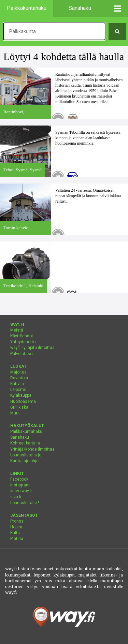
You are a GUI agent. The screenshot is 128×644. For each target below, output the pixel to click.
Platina (17, 539)
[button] (118, 9)
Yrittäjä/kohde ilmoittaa (32, 449)
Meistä (17, 330)
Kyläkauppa (21, 395)
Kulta (15, 533)
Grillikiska (19, 407)
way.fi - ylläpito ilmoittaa (32, 348)
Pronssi (17, 521)
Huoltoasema (23, 401)
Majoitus (18, 372)
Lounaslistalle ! (25, 503)
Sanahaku (20, 437)
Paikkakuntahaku (26, 431)
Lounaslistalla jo (26, 455)
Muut (15, 413)
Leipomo (18, 390)
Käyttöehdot (22, 336)
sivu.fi (16, 497)
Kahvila (17, 384)
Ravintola (19, 378)
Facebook (19, 479)
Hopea (16, 527)
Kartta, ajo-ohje (24, 461)
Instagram (20, 485)
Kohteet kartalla (25, 443)
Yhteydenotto (23, 342)
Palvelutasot (22, 354)
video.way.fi (21, 491)
